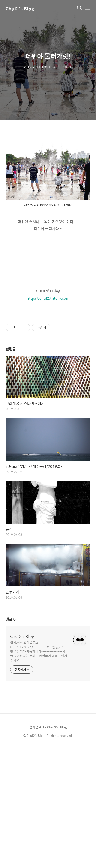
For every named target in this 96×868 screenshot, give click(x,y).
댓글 (11, 738)
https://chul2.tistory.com (48, 298)
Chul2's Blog (20, 8)
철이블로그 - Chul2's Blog (48, 846)
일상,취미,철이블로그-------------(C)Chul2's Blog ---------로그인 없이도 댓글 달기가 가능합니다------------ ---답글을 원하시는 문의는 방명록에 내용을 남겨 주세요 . (39, 770)
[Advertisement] (48, 375)
